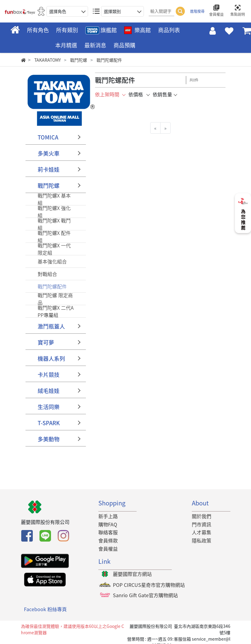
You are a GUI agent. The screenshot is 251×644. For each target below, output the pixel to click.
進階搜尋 (197, 11)
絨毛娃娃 (49, 391)
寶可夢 (46, 342)
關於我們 (202, 516)
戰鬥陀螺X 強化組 (54, 212)
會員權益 (108, 549)
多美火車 (49, 153)
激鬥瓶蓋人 (51, 326)
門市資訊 (202, 524)
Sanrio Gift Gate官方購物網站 (145, 595)
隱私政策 (202, 540)
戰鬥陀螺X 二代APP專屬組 (56, 311)
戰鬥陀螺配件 (52, 286)
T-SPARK (49, 423)
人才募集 (202, 532)
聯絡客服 (108, 532)
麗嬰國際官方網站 (132, 574)
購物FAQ (108, 524)
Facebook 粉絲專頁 (45, 609)
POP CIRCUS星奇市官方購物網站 (149, 585)
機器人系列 (51, 358)
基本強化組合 (52, 261)
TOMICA (48, 137)
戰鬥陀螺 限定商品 (55, 299)
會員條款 (108, 540)
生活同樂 (49, 407)
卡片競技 (49, 375)
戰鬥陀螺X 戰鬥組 (54, 224)
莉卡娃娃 (49, 169)
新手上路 (108, 516)
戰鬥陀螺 (49, 186)
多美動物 (49, 439)
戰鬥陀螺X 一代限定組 (54, 249)
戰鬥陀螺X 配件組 (54, 236)
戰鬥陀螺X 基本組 (54, 199)
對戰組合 (47, 274)
